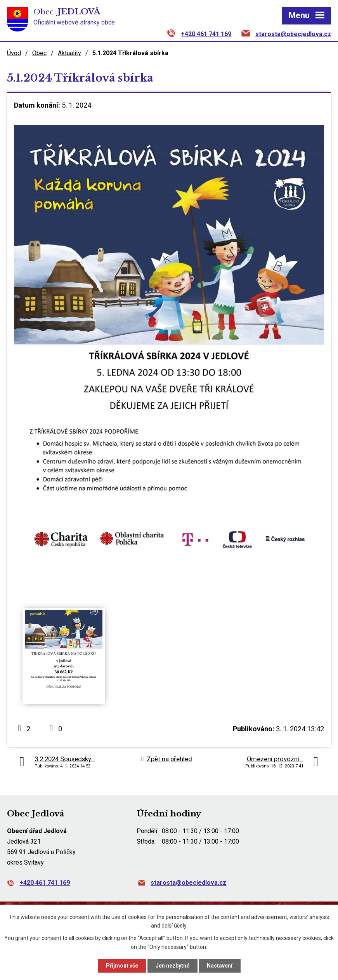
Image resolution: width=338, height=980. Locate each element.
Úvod (14, 53)
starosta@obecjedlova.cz (293, 34)
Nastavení (220, 966)
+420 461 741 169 (206, 34)
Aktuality (69, 53)
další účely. (174, 926)
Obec (39, 53)
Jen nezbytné (172, 966)
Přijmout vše (122, 966)
